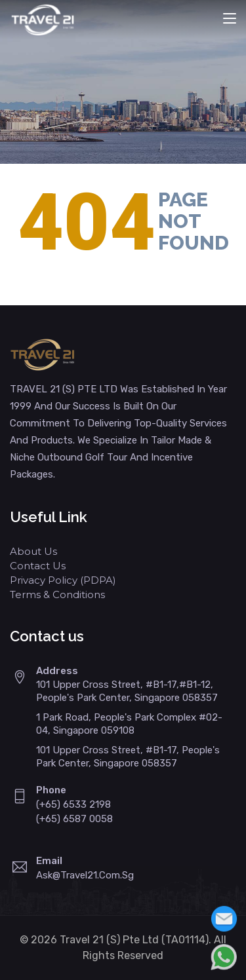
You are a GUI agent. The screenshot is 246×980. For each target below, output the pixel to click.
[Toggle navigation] (230, 19)
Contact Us (38, 566)
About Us (33, 551)
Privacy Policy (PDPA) (63, 580)
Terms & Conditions (57, 594)
